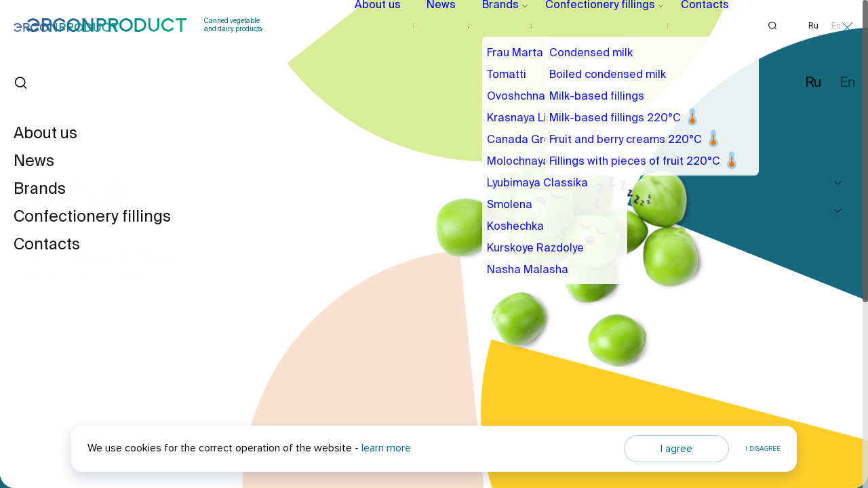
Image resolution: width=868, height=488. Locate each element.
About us (372, 25)
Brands (476, 25)
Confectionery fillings (557, 25)
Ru (813, 26)
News (425, 25)
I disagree (763, 449)
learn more (386, 448)
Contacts (641, 25)
